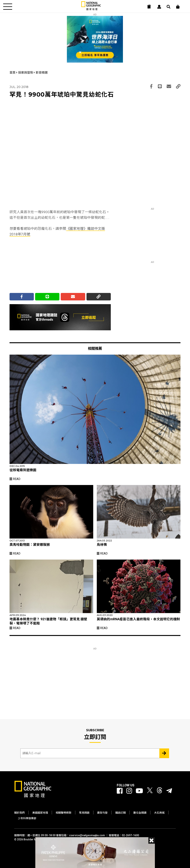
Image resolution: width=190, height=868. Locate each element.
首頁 (13, 73)
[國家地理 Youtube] (139, 791)
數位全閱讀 (140, 813)
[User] (159, 7)
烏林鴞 (102, 545)
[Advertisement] (38, 266)
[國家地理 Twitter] (150, 791)
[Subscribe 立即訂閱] (164, 753)
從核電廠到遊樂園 (23, 470)
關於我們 (19, 813)
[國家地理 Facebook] (120, 791)
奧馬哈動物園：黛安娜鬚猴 (30, 545)
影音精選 (42, 73)
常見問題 (84, 813)
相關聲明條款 (64, 813)
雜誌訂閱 (121, 813)
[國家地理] (91, 9)
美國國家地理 (40, 813)
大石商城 (159, 813)
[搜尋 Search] (169, 7)
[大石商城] (178, 7)
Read (15, 479)
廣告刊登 (102, 813)
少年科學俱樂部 (27, 818)
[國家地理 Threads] (160, 791)
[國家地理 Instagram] (129, 791)
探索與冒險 (26, 73)
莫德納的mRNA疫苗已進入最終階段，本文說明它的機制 (138, 619)
